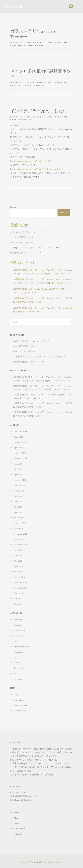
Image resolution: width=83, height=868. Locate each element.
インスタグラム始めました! (37, 111)
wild (41, 45)
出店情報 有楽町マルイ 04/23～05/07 (53, 283)
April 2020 (18, 437)
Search (13, 207)
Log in (16, 695)
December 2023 (20, 432)
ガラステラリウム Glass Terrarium (33, 34)
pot (15, 657)
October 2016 (19, 539)
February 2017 (20, 523)
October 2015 (19, 593)
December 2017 (20, 485)
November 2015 (20, 588)
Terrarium (33, 45)
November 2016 (20, 534)
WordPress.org (20, 711)
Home (16, 813)
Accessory (18, 620)
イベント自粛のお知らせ (22, 243)
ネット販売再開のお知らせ (23, 237)
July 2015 (18, 599)
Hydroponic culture (22, 647)
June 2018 (18, 464)
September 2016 (20, 545)
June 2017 (18, 502)
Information (24, 119)
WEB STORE (20, 829)
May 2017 (18, 507)
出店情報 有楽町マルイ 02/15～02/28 (53, 274)
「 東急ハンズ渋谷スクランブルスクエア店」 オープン (36, 248)
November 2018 (20, 458)
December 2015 (20, 582)
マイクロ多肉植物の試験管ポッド (41, 74)
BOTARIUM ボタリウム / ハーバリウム (29, 232)
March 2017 (19, 518)
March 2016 (19, 572)
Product (22, 45)
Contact (17, 823)
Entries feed (19, 700)
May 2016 (18, 561)
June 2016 (18, 556)
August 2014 (19, 604)
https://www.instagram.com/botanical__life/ (31, 161)
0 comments (61, 43)
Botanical (18, 625)
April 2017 (18, 512)
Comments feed (20, 705)
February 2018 (20, 480)
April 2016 (18, 566)
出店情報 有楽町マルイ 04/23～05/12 (27, 253)
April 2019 (18, 448)
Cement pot (19, 636)
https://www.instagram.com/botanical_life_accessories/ (35, 169)
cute (20, 85)
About (16, 818)
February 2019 (20, 453)
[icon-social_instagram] (71, 6)
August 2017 (19, 496)
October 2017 (19, 491)
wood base (18, 679)
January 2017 (19, 529)
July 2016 (18, 550)
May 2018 (18, 469)
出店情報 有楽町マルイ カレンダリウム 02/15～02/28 (38, 298)
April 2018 (18, 475)
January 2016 (19, 577)
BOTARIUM (19, 630)
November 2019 (20, 442)
